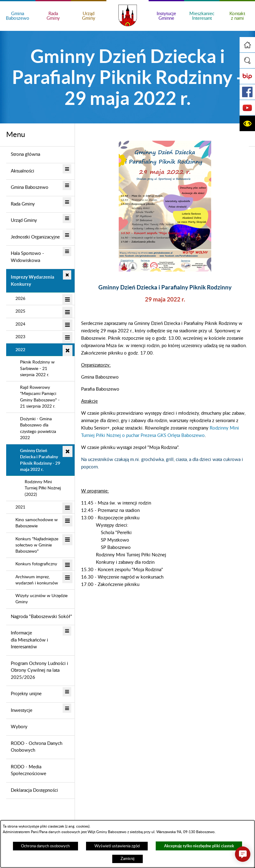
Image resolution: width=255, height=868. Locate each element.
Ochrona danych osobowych (45, 846)
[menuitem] (40, 155)
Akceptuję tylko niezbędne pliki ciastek (199, 846)
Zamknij (127, 859)
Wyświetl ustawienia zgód (117, 846)
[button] (247, 60)
